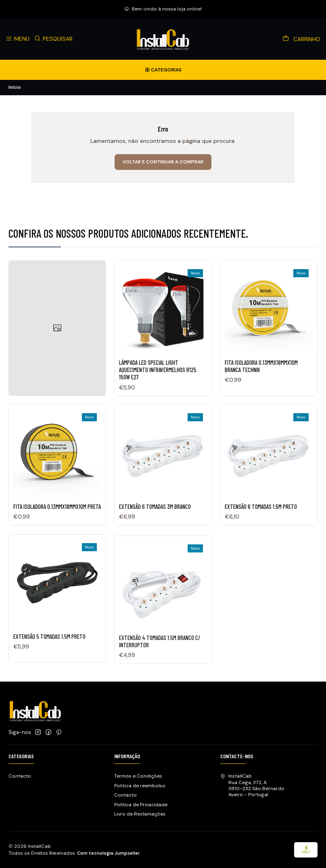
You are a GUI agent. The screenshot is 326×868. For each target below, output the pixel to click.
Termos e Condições (138, 776)
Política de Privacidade (141, 805)
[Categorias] (163, 70)
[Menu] (18, 39)
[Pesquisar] (54, 39)
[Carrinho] (302, 39)
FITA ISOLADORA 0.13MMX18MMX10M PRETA (57, 544)
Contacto (20, 776)
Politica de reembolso (140, 786)
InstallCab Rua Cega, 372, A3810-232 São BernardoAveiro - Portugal (252, 785)
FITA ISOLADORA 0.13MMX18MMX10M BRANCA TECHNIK (261, 393)
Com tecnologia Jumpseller (108, 853)
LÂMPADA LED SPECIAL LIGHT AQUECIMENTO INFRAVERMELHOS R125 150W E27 (158, 387)
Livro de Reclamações (140, 814)
